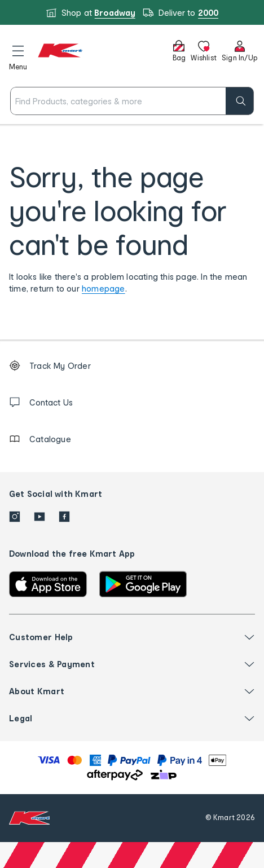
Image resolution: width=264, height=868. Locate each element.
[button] (18, 56)
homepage (104, 288)
